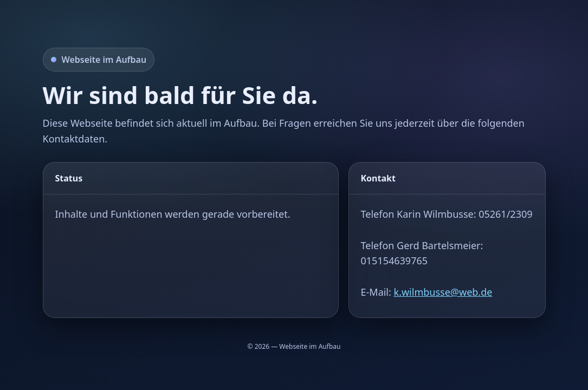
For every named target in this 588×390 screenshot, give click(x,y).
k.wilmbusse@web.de (443, 292)
